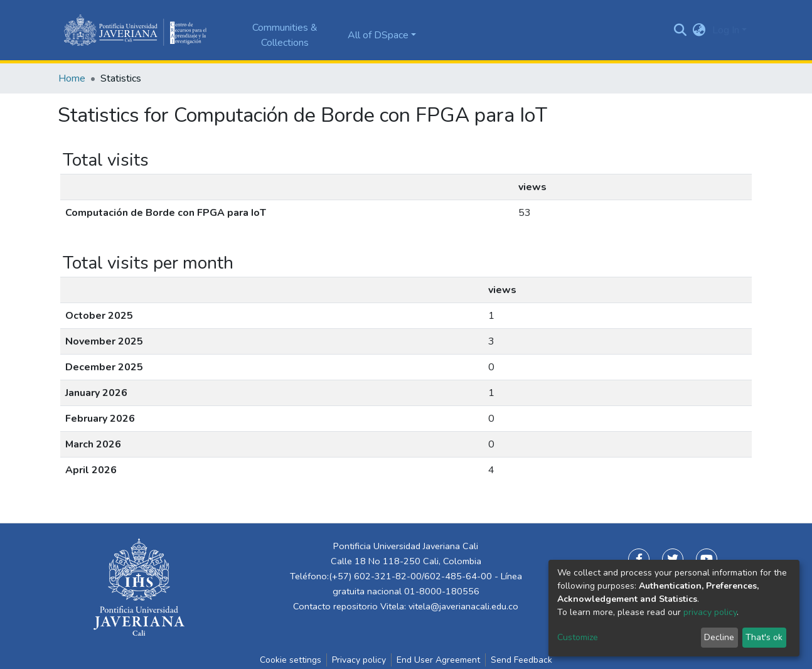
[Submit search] (681, 30)
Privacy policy (359, 660)
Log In (726, 30)
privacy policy (710, 612)
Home (72, 78)
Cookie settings (291, 660)
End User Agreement (438, 660)
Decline (719, 637)
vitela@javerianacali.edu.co (463, 606)
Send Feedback (521, 660)
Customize (578, 637)
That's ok (764, 637)
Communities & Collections (285, 35)
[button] (699, 30)
